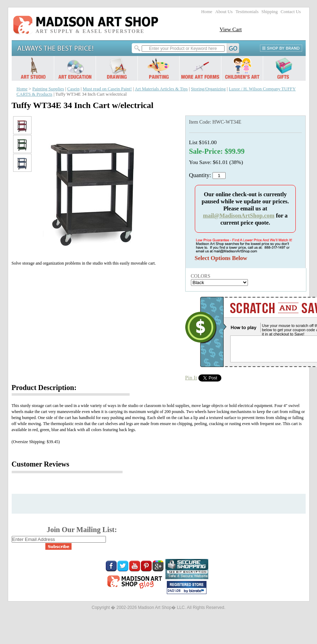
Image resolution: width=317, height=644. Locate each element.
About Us (224, 12)
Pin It (191, 377)
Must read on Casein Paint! (107, 89)
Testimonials (247, 12)
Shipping (270, 12)
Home (207, 12)
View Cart (231, 29)
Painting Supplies (48, 89)
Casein (73, 89)
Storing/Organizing (208, 89)
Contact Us (291, 12)
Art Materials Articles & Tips (161, 89)
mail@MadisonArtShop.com (239, 216)
